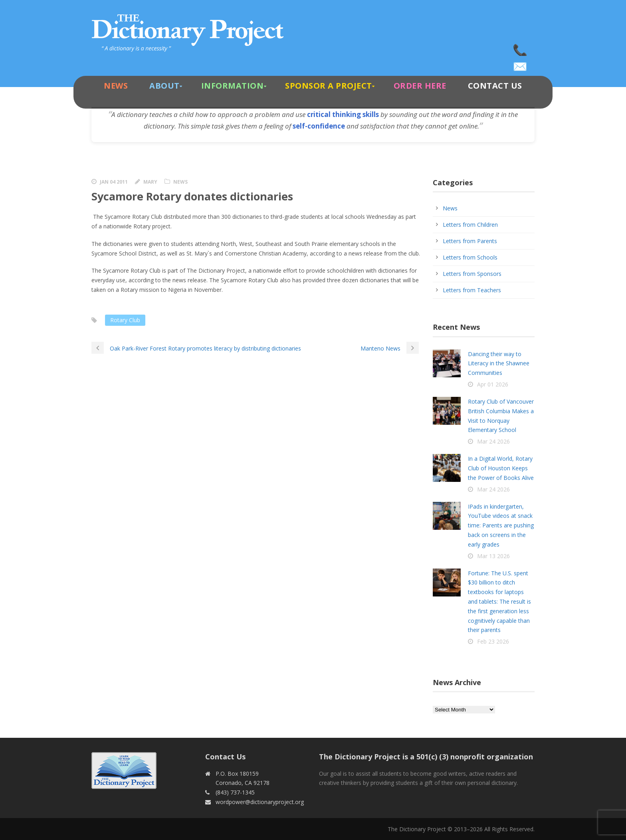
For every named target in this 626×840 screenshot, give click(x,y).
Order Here (420, 86)
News (116, 86)
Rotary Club (125, 320)
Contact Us (495, 86)
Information (233, 86)
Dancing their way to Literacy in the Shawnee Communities (499, 364)
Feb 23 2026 (493, 641)
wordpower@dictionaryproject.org (521, 64)
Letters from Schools (470, 257)
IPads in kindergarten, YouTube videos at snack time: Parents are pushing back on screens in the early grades (501, 525)
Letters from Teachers (472, 290)
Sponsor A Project (329, 86)
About (164, 86)
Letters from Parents (470, 241)
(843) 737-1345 (521, 48)
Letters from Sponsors (472, 274)
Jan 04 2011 (114, 182)
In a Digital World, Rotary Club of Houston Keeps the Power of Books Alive (501, 468)
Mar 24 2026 (493, 441)
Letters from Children (470, 225)
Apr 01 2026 (493, 384)
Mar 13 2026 (493, 556)
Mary (150, 182)
